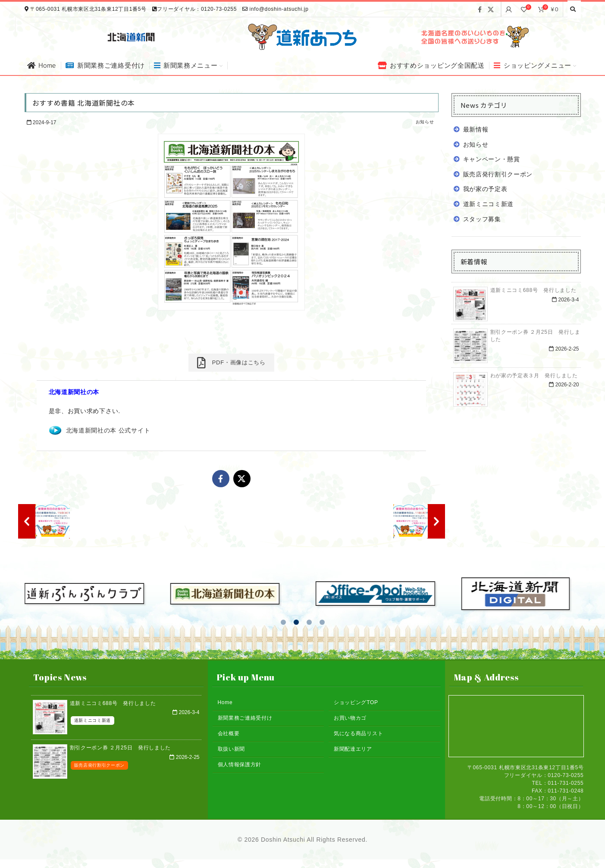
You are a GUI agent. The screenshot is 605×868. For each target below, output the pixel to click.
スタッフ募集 (482, 219)
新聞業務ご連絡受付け (245, 718)
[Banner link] (474, 37)
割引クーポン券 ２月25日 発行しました (121, 748)
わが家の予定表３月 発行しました (534, 376)
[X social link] (491, 9)
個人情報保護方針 (240, 765)
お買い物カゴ (350, 718)
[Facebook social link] (480, 9)
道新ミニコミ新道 (489, 204)
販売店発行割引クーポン (498, 174)
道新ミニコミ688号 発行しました (533, 290)
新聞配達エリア (353, 749)
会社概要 (229, 733)
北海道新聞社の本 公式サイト (108, 430)
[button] (283, 622)
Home (225, 702)
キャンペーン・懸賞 (492, 159)
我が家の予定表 (485, 189)
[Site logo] (303, 36)
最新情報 (476, 129)
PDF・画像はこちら (231, 363)
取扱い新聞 (232, 749)
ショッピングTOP (356, 702)
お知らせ (425, 122)
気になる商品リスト (358, 733)
